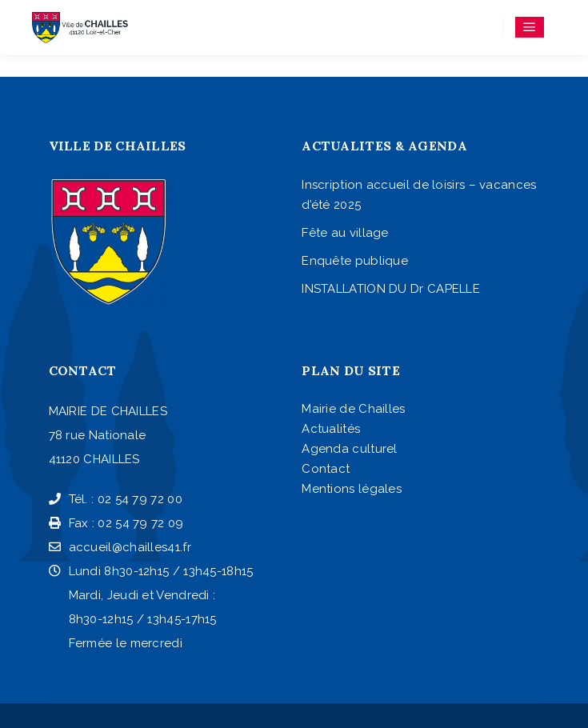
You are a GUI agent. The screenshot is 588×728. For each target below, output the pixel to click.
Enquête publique (355, 261)
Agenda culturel (350, 449)
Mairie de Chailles (353, 409)
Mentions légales (352, 489)
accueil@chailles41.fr (120, 547)
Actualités (331, 429)
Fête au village (345, 233)
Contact (326, 469)
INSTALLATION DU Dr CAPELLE (391, 289)
